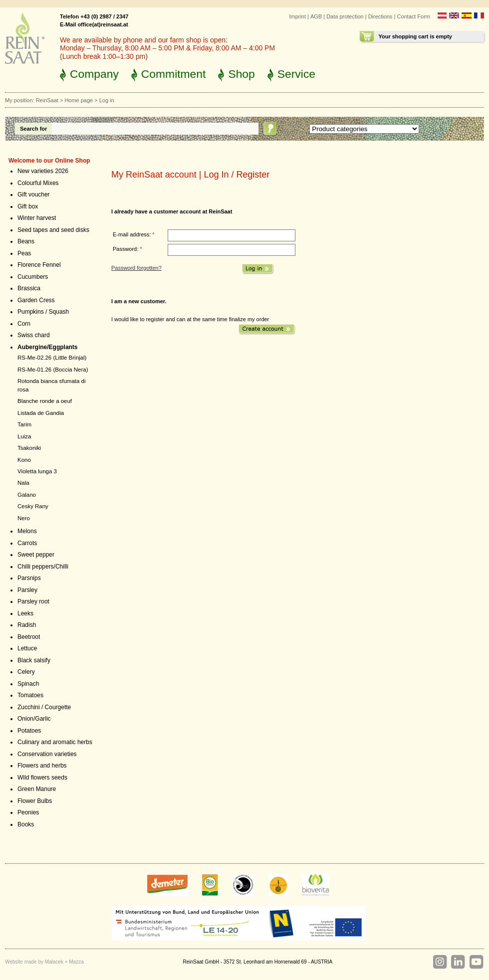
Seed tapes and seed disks (53, 230)
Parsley (27, 590)
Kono (24, 460)
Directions (380, 16)
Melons (27, 531)
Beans (26, 241)
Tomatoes (30, 695)
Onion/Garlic (34, 719)
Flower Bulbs (35, 801)
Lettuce (27, 648)
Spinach (28, 684)
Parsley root (33, 601)
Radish (27, 625)
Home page (79, 100)
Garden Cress (36, 300)
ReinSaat (47, 100)
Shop (241, 74)
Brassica (29, 288)
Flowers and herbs (42, 766)
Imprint (297, 16)
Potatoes (29, 731)
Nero (24, 518)
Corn (24, 324)
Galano (27, 495)
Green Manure (37, 789)
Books (26, 824)
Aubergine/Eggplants (48, 347)
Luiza (24, 436)
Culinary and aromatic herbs (55, 742)
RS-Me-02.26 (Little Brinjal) (52, 358)
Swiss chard (34, 335)
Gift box (28, 206)
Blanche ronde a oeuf (45, 401)
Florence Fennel (39, 265)
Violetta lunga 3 (37, 471)
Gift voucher (34, 195)
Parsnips (29, 578)
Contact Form (413, 16)
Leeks (25, 613)
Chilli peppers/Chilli (43, 567)
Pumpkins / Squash (43, 312)
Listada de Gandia (41, 413)
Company (94, 74)
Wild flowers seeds (42, 778)
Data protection (345, 16)
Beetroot (29, 637)
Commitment (174, 74)
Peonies (28, 812)
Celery (26, 672)
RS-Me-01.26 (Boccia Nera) (53, 370)
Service (296, 74)
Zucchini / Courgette (44, 707)
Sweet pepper (36, 555)
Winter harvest (37, 218)
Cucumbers (33, 277)
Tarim (24, 424)
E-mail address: (134, 234)
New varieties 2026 (43, 171)
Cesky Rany (33, 506)
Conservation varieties (47, 754)
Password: (127, 249)
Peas (24, 253)
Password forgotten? (136, 268)
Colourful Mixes (38, 183)
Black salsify (34, 660)
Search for (33, 129)
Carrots (27, 543)
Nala (23, 483)
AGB (316, 16)
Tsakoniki (29, 448)
